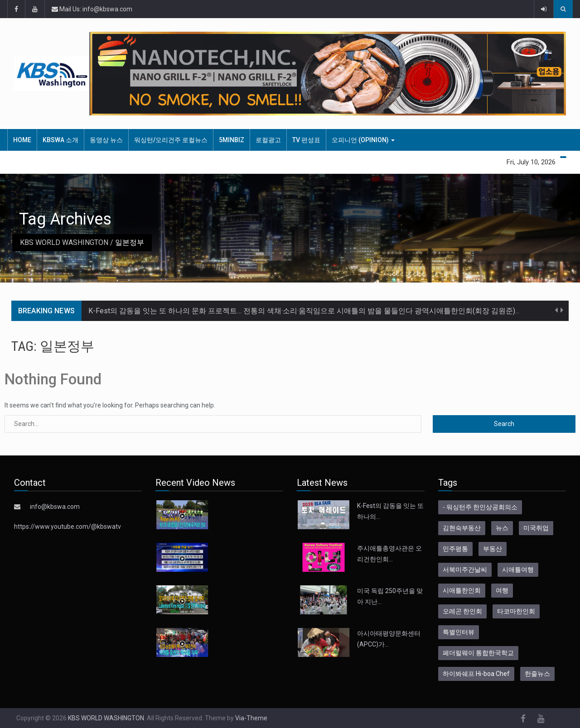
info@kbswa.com (55, 507)
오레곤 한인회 (462, 611)
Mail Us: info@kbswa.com (92, 9)
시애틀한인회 (462, 590)
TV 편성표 (306, 140)
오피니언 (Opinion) (363, 140)
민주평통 (455, 549)
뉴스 (502, 528)
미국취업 (536, 528)
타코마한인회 (516, 611)
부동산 (493, 549)
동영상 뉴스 (106, 140)
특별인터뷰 (459, 632)
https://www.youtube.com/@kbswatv (68, 527)
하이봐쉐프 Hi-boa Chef (476, 674)
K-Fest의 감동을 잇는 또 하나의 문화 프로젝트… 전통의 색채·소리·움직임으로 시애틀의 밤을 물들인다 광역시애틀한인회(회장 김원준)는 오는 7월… (322, 311)
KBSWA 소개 (60, 140)
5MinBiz (232, 140)
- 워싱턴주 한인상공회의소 (480, 507)
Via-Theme (251, 718)
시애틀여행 (518, 570)
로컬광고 (268, 140)
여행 (502, 590)
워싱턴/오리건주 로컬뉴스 (171, 140)
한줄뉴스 (537, 674)
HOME (22, 140)
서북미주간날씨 (465, 570)
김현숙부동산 (462, 528)
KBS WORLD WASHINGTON (64, 242)
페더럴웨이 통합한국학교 (478, 653)
